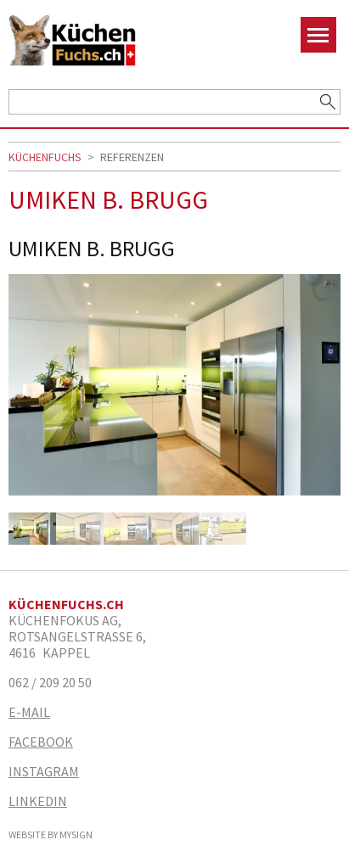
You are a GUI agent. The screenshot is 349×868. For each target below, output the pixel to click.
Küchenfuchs (45, 157)
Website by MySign (51, 834)
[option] (174, 393)
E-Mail (29, 712)
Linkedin (38, 801)
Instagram (44, 772)
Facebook (41, 742)
